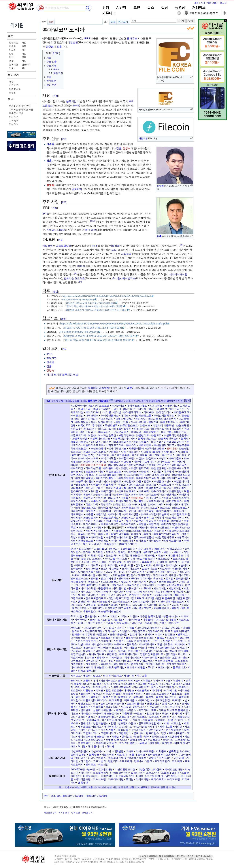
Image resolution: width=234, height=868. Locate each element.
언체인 (158, 471)
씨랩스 (132, 710)
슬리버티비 (112, 707)
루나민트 (97, 425)
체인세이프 (126, 727)
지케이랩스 (116, 657)
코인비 (132, 511)
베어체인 (113, 565)
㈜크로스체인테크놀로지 (155, 514)
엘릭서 (92, 717)
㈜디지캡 (141, 419)
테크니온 (129, 676)
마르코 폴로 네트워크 (177, 631)
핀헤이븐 (154, 743)
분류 (46, 796)
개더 (95, 681)
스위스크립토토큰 (86, 641)
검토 (129, 388)
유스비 (87, 495)
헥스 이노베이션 (92, 544)
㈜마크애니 (89, 429)
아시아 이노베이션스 (118, 572)
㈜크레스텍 (115, 514)
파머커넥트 (77, 667)
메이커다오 (171, 690)
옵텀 (170, 720)
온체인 (169, 578)
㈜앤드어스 (130, 471)
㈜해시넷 (128, 541)
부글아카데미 (171, 616)
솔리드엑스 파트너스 (112, 704)
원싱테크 (93, 582)
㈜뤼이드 (145, 425)
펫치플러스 (154, 740)
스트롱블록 (97, 707)
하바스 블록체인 (87, 671)
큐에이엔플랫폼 (164, 661)
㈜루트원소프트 (129, 425)
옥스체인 (158, 578)
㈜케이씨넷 (172, 504)
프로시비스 (164, 667)
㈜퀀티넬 (101, 514)
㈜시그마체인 (108, 458)
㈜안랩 (125, 468)
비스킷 (107, 442)
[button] (188, 401)
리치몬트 (161, 751)
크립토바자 (77, 664)
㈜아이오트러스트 (159, 465)
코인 (137, 8)
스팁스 (156, 641)
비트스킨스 (146, 700)
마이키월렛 (135, 552)
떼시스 (177, 684)
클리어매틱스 (121, 664)
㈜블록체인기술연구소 (177, 435)
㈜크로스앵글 (131, 514)
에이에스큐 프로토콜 (110, 648)
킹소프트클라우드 (96, 598)
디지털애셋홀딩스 (148, 684)
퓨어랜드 (126, 605)
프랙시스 (168, 740)
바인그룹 (166, 432)
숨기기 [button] (56, 53)
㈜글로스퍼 (84, 409)
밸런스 (97, 694)
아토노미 (139, 713)
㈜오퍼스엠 (183, 485)
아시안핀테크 (133, 620)
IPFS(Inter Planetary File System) (78, 299)
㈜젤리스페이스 (80, 501)
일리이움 (171, 654)
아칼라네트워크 (117, 758)
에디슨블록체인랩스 (124, 575)
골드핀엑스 (91, 616)
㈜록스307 (84, 425)
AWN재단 (76, 628)
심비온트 (86, 710)
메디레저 (157, 690)
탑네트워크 (138, 598)
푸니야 (152, 667)
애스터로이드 (147, 644)
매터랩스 (129, 690)
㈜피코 (147, 534)
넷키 (131, 681)
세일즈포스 (84, 704)
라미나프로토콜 (145, 751)
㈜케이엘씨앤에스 (108, 508)
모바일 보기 (87, 813)
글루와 (122, 681)
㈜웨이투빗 (180, 488)
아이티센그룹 (93, 468)
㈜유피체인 (137, 495)
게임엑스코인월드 (137, 406)
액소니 (166, 713)
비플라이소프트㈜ (93, 445)
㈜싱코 (163, 458)
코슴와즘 (165, 657)
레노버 (162, 555)
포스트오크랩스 (94, 740)
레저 (107, 631)
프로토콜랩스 (64, 246)
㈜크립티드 (127, 518)
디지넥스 (111, 552)
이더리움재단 (83, 779)
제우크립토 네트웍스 (90, 727)
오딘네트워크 (136, 485)
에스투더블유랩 (161, 475)
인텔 (113, 723)
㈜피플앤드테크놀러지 (166, 534)
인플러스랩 (133, 585)
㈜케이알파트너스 (86, 508)
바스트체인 (164, 559)
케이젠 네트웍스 (112, 676)
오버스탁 (154, 717)
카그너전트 (141, 727)
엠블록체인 (110, 485)
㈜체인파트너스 (122, 504)
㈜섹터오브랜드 (155, 448)
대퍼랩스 (97, 684)
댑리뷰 (87, 552)
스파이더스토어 (131, 569)
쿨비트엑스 (181, 595)
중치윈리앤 (120, 588)
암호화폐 (26, 65)
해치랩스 (141, 541)
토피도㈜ (151, 521)
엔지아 (136, 720)
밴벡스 (107, 694)
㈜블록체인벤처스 (100, 439)
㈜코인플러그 (164, 511)
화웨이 (175, 608)
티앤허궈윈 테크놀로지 (171, 602)
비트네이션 (108, 755)
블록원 (150, 697)
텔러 (147, 737)
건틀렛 (87, 681)
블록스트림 (110, 697)
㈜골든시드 (171, 406)
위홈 (186, 491)
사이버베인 (81, 620)
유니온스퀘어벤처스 (124, 278)
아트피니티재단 (125, 776)
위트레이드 (147, 651)
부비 (104, 562)
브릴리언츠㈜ (126, 435)
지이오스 (86, 592)
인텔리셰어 (118, 585)
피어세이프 (140, 605)
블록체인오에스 (147, 439)
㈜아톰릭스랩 (111, 468)
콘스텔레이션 (174, 730)
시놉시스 (117, 620)
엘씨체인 (124, 578)
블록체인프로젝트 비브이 (140, 638)
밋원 (132, 559)
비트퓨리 (118, 638)
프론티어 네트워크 (106, 743)
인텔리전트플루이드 (152, 654)
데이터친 (98, 552)
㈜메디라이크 (141, 429)
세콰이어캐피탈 (178, 274)
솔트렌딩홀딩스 (135, 704)
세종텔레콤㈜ (136, 448)
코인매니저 (120, 511)
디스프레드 (107, 419)
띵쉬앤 (122, 552)
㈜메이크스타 (174, 429)
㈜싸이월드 (175, 458)
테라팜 (150, 598)
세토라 (87, 676)
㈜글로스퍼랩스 (102, 409)
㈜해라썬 (116, 541)
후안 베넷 (90, 230)
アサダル (181, 856)
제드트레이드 (96, 623)
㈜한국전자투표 (165, 537)
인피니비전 (148, 585)
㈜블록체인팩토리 (168, 439)
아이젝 (108, 644)
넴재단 (91, 769)
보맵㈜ (92, 435)
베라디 (139, 694)
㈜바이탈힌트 (151, 432)
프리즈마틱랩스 (128, 743)
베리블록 (128, 694)
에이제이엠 (144, 575)
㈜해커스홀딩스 (172, 541)
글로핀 (117, 409)
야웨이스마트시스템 (84, 575)
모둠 (112, 634)
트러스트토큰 (159, 737)
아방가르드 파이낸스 (90, 644)
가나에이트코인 (93, 628)
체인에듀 (106, 504)
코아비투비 (105, 511)
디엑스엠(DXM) (124, 419)
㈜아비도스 (163, 462)
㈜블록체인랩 (80, 439)
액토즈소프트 (114, 471)
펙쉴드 (115, 605)
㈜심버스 (151, 458)
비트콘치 (80, 565)
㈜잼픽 (167, 498)
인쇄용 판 (14, 117)
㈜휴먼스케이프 (128, 544)
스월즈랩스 (153, 704)
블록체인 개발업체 (99, 388)
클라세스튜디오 (145, 518)
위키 (106, 8)
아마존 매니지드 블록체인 (173, 710)
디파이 (81, 266)
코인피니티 (92, 661)
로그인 (223, 3)
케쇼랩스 (86, 761)
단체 (11, 57)
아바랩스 (86, 713)
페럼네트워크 (137, 740)
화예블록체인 (161, 608)
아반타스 (80, 758)
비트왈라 (106, 638)
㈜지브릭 (108, 501)
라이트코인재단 (174, 769)
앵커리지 (177, 713)
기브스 (120, 628)
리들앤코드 (139, 631)
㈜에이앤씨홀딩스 (106, 478)
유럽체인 (112, 654)
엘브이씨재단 (108, 578)
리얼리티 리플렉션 (163, 425)
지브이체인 (160, 588)
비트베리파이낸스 (174, 442)
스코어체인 (105, 641)
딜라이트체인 (106, 422)
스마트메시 (77, 569)
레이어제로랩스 (168, 687)
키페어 (160, 518)
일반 (24, 68)
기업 (24, 54)
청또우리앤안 (163, 592)
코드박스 (165, 508)
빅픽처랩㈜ (145, 445)
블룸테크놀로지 (80, 442)
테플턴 (116, 737)
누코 (168, 681)
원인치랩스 (172, 776)
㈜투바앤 (176, 521)
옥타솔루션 (77, 488)
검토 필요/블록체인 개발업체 (67, 796)
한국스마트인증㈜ (144, 537)
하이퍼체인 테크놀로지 (118, 608)
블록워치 (138, 697)
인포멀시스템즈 (127, 723)
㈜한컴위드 (102, 541)
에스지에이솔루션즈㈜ (137, 475)
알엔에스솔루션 (137, 758)
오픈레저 (76, 651)
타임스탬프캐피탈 (119, 598)
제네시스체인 (181, 498)
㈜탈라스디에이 (175, 518)
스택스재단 (152, 773)
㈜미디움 (136, 432)
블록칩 (161, 638)
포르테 (79, 740)
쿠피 (111, 661)
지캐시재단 (99, 779)
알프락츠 (132, 644)
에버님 (82, 717)
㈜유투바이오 (121, 495)
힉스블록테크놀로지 (110, 611)
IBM (73, 681)
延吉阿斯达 (169, 856)
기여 (203, 3)
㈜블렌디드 (142, 435)
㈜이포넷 (113, 498)
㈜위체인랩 (175, 491)
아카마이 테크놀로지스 (106, 713)
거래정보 (199, 8)
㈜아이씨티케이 (117, 465)
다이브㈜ (149, 412)
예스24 (122, 485)
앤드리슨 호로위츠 (74, 278)
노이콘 (107, 412)
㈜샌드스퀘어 (98, 448)
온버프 (99, 488)
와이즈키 (101, 651)
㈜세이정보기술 (117, 448)
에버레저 (180, 644)
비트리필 (93, 638)
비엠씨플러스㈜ (122, 442)
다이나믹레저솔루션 (148, 628)
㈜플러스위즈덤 (87, 534)
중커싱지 (133, 588)
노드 (114, 250)
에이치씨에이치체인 (165, 575)
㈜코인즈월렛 (146, 511)
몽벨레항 (122, 634)
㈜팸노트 (165, 527)
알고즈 (97, 676)
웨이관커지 (140, 582)
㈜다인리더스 (164, 412)
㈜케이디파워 (156, 504)
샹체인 (139, 565)
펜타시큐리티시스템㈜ (98, 531)
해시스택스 (161, 623)
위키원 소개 (64, 813)
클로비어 (139, 733)
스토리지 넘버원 (110, 569)
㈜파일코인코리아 (114, 527)
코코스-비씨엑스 (117, 595)
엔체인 (153, 648)
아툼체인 (127, 713)
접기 (188, 400)
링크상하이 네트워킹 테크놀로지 (124, 555)
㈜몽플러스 (105, 432)
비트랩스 (174, 562)
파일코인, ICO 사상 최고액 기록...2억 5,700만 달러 (90, 303)
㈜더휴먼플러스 (110, 416)
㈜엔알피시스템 (133, 481)
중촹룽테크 (105, 588)
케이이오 (93, 595)
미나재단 (86, 773)
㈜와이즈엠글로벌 (116, 488)
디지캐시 (165, 684)
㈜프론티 (159, 531)
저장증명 (126, 254)
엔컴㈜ (148, 481)
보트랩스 (170, 634)
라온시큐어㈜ (138, 422)
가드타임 (109, 628)
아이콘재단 (107, 776)
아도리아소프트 (147, 710)
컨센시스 (93, 730)
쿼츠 (186, 730)
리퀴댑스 (76, 676)
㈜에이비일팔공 (84, 478)
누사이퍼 (158, 681)
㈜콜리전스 (180, 511)
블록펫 (185, 439)
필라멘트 (167, 743)
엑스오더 (184, 575)
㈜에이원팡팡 (126, 478)
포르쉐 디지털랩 (136, 667)
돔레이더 (77, 631)
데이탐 (125, 416)
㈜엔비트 (116, 481)
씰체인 (99, 572)
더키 (108, 751)
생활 (11, 61)
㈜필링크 (83, 537)
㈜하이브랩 (97, 537)
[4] (75, 273)
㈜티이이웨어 (129, 524)
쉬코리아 (133, 452)
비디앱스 (96, 442)
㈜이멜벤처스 (169, 495)
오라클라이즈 (167, 648)
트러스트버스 (91, 524)
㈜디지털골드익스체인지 (162, 419)
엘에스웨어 (82, 485)
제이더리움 (110, 727)
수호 (124, 452)
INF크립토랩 (102, 406)
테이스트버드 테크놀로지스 (94, 737)
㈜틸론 (142, 524)
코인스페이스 (156, 730)
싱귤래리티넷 (180, 569)
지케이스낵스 (132, 657)
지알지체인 (175, 588)
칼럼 (165, 8)
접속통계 (218, 859)
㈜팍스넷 (132, 527)
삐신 (123, 565)
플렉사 (143, 743)
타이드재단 (142, 779)
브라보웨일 (115, 562)
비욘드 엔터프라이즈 (95, 700)
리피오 (99, 690)
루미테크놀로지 (152, 552)
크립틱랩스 (125, 733)
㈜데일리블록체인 (164, 416)
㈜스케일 (154, 455)
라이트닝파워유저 (121, 687)
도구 (11, 99)
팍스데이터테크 (148, 527)
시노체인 (165, 569)
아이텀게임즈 (179, 465)
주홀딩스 (96, 501)
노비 (138, 681)
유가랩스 (180, 720)
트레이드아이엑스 (177, 664)
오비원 (165, 717)
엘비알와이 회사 (107, 717)
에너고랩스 (104, 575)
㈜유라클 (76, 495)
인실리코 (104, 585)
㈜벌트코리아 (78, 435)
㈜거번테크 (118, 406)
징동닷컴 (118, 592)
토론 (197, 3)
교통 (24, 46)
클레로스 (106, 664)
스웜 (165, 704)
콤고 (103, 661)
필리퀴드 (91, 764)
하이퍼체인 (96, 608)
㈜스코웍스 (168, 455)
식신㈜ (140, 458)
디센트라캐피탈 (94, 631)
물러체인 (86, 694)
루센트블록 (111, 425)
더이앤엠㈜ (92, 416)
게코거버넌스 (108, 681)
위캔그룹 (133, 651)
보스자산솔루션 (107, 435)
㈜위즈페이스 (159, 491)
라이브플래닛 (83, 687)
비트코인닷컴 (162, 700)
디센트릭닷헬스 (80, 751)
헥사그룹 (142, 676)
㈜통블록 (164, 521)
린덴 (101, 555)
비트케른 (172, 638)
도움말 (12, 93)
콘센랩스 (134, 595)
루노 (115, 631)
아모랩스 (126, 462)
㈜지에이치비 (156, 501)
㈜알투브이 (175, 468)
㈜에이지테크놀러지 (148, 478)
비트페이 (177, 700)
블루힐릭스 (148, 562)
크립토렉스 (182, 661)
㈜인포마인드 (154, 498)
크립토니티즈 (108, 733)
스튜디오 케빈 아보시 (138, 641)
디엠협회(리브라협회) (150, 769)
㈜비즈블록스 (141, 442)
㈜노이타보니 (93, 412)
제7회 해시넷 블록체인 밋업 (62, 375)
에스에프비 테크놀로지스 (116, 720)
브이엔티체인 (132, 562)
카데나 (153, 727)
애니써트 (185, 572)
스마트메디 (103, 455)
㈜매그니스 (105, 429)
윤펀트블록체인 (168, 582)
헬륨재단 (83, 783)
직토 (88, 504)
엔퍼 (169, 481)
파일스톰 (91, 605)
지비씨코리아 (124, 501)
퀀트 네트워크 (124, 661)
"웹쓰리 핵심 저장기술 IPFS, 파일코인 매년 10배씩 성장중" (94, 306)
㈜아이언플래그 (137, 465)
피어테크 (136, 534)
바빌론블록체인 (146, 559)
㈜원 (141, 488)
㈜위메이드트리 (127, 491)
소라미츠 (95, 620)
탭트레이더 (137, 664)
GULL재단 (77, 616)
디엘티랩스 (129, 684)
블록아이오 (124, 697)
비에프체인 (116, 700)
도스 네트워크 (112, 684)
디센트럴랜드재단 (125, 769)
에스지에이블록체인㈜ (109, 475)
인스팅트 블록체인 (86, 585)
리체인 (92, 555)
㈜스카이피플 (139, 455)
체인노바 (178, 592)
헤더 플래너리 (96, 746)
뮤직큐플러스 (121, 432)
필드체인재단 (80, 608)
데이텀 (187, 628)
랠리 (154, 687)
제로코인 (176, 723)
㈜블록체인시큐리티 (124, 439)
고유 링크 (14, 121)
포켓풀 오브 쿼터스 (117, 740)
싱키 (73, 572)
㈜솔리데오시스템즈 (95, 452)
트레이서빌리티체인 (144, 602)
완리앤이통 (182, 578)
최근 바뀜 (14, 85)
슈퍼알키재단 (126, 458)
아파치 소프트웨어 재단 (150, 776)
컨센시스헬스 (108, 730)
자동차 (12, 46)
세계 (24, 50)
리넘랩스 (125, 631)
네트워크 (114, 246)
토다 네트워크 (177, 733)
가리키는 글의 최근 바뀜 (21, 110)
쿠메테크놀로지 (163, 595)
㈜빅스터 (131, 445)
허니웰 (82, 746)
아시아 (12, 50)
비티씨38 (93, 565)
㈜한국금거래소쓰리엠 (118, 537)
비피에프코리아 (115, 445)
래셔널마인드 (141, 687)
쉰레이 (185, 565)
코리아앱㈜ (77, 511)
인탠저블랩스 (101, 723)
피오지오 (164, 605)
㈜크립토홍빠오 (110, 518)
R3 (79, 681)
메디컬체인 (88, 634)
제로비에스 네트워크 (82, 657)
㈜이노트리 (152, 495)
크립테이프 (77, 598)
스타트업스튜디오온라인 (162, 755)
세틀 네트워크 (137, 755)
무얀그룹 (110, 559)
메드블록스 (143, 690)
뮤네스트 (122, 559)
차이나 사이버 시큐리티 (139, 592)
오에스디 (182, 648)
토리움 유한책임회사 (118, 623)
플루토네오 (179, 667)
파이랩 (98, 527)
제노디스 (183, 654)
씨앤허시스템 (86, 572)
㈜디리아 (80, 419)
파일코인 (143, 138)
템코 (129, 521)
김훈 (159, 236)
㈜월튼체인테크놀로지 (159, 488)
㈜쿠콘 (89, 514)
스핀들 (106, 620)
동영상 (180, 8)
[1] (91, 221)
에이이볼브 (131, 648)
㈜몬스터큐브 (88, 432)
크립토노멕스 (91, 733)
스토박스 (118, 641)
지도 (24, 61)
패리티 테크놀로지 (96, 667)
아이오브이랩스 (97, 758)
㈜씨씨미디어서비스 (95, 462)
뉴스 (151, 8)
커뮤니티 (109, 13)
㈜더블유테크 (181, 412)
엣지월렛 (148, 720)
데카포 (130, 751)
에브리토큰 (89, 648)
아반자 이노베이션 (144, 462)
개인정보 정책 (50, 813)
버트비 (159, 634)
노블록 (131, 628)
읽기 (106, 22)
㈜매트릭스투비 (122, 429)
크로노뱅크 (99, 761)
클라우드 (132, 38)
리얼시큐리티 (155, 631)
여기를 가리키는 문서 (20, 106)
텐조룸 (138, 737)
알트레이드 (153, 713)
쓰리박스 (180, 641)
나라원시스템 (155, 856)
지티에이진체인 (102, 592)
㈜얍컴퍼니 (145, 471)
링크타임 (150, 555)
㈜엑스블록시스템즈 (82, 481)
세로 (148, 565)
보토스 (95, 562)
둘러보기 (13, 75)
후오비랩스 (89, 611)
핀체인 (186, 605)
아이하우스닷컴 (156, 572)
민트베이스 (136, 634)
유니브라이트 (97, 654)
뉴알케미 (178, 681)
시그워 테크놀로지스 (133, 707)
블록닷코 (94, 755)
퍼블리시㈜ (178, 527)
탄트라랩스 (152, 733)
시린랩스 (168, 641)
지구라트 (146, 588)
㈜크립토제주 (91, 518)
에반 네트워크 (165, 644)
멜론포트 (102, 634)
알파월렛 (171, 620)
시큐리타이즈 (154, 707)
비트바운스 (131, 700)
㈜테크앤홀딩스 (115, 521)
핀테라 (148, 623)
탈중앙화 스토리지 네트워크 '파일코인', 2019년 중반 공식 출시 (96, 310)
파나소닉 (137, 623)
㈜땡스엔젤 (122, 422)
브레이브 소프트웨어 (157, 694)
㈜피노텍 (103, 534)
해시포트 (174, 623)
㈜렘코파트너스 (169, 422)
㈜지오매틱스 (174, 501)
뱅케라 (149, 634)
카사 (136, 504)
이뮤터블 (179, 758)
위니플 (95, 491)
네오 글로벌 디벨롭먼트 (151, 549)
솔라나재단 (137, 773)
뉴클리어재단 (175, 549)
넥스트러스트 (177, 409)
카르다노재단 (116, 779)
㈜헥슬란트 (110, 544)
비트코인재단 (121, 773)
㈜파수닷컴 (85, 527)
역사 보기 (123, 22)
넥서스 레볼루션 (158, 409)
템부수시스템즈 (143, 761)
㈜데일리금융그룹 (141, 416)
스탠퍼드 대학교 (56, 230)
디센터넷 (93, 419)
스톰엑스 (83, 707)
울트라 (122, 651)
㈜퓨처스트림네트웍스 (139, 531)
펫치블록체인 (117, 667)
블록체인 (14, 65)
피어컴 (152, 605)
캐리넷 (178, 727)
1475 (73, 549)
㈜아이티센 (77, 468)
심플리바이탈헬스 (103, 710)
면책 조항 (76, 813)
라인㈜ (134, 616)
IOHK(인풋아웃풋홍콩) (170, 585)
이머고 (82, 623)
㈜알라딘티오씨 (140, 468)
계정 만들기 (213, 3)
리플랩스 (88, 690)
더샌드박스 (97, 751)
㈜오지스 (151, 485)
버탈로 (117, 694)
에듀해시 (169, 471)
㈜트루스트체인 (110, 524)
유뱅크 (152, 758)
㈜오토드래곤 (166, 485)
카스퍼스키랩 (150, 657)
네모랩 (142, 409)
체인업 (82, 595)
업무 (24, 57)
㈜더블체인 (77, 416)
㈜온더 (89, 488)
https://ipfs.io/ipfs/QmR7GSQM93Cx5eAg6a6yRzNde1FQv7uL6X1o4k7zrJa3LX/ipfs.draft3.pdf (107, 296)
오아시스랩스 (139, 717)
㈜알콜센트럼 (159, 468)
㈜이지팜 (101, 498)
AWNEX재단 (78, 769)
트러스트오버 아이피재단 (165, 779)
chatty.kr (207, 856)
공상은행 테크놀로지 (106, 549)
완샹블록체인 (78, 582)
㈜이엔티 (88, 498)
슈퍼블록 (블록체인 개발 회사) (158, 452)
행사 (168, 787)
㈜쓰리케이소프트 (88, 458)
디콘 (93, 422)
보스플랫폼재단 (102, 773)
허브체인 (103, 764)
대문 (11, 36)
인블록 (124, 498)
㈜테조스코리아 (95, 521)
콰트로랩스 (77, 514)
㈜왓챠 (132, 488)
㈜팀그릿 (154, 524)
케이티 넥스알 (149, 508)
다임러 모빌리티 (171, 628)
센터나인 (172, 448)
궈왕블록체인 (128, 549)
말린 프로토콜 (114, 690)
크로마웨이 (92, 664)
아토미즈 (119, 644)
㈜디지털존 (82, 422)
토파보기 (139, 521)
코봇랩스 (91, 511)
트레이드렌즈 (162, 761)
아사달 (143, 856)
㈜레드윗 (76, 429)
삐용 (131, 565)
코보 (103, 595)
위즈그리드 (165, 758)
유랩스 (152, 582)
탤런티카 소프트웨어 (120, 761)
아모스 (74, 713)
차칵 (96, 504)
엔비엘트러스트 (80, 578)
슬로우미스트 (150, 569)
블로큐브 (177, 694)
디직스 (124, 616)
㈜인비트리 (137, 498)
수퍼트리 (114, 452)
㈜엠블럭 (96, 485)
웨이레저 (126, 582)
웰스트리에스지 (80, 491)
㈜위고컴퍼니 (108, 491)
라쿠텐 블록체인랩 (150, 616)
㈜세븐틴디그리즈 (164, 445)
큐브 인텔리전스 (143, 661)
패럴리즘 (103, 605)
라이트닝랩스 (101, 687)
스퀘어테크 (92, 569)
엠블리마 (124, 717)
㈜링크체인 (183, 425)
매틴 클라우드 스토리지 (89, 559)
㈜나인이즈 (130, 409)
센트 (96, 704)
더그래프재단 (105, 769)
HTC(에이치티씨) (141, 578)
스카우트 (174, 704)
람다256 (153, 422)
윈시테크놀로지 (110, 582)
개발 (24, 43)
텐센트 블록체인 (166, 598)
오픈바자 (160, 720)
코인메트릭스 (138, 730)
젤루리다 (102, 657)
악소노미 (172, 572)
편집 (113, 22)
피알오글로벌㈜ (120, 534)
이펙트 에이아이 (129, 654)
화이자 (110, 746)
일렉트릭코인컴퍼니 (150, 723)
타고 (198, 856)
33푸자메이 (85, 549)
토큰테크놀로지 (121, 602)
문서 (44, 22)
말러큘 (76, 634)
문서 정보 (14, 124)
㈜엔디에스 (102, 481)
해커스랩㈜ (155, 541)
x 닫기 (225, 20)
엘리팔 (95, 578)
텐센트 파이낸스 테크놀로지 (94, 602)
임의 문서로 (15, 89)
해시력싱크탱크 (142, 608)
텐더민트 (127, 737)
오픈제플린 (93, 720)
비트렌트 (80, 638)
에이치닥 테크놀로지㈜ (175, 478)
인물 (11, 68)
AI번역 (121, 8)
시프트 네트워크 (174, 707)
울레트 (112, 651)
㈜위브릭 (144, 491)
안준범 (160, 186)
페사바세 (177, 761)
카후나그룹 (166, 727)
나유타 (104, 616)
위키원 (190, 856)
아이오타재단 (91, 776)
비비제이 (162, 562)
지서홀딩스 (140, 501)
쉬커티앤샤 (172, 565)
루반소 (167, 552)
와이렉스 (88, 651)
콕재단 (130, 779)
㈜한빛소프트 (86, 541)
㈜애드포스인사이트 (92, 471)
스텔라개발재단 (170, 773)
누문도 (147, 681)
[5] (80, 282)
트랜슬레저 (176, 737)
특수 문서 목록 (16, 113)
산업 (11, 54)
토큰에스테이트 (155, 664)
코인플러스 (77, 661)
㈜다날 (117, 412)
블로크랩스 (82, 697)
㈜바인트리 (180, 432)
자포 (166, 723)
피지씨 (175, 605)
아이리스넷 (138, 572)
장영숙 (127, 148)
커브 (83, 730)
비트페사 (122, 755)
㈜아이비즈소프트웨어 (93, 465)
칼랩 (143, 504)
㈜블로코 (156, 435)
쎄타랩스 (121, 710)
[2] (94, 221)
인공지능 (14, 43)
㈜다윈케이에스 (132, 412)
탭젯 (164, 733)
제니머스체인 (88, 588)
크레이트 (76, 733)
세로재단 (158, 565)
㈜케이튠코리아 (130, 508)
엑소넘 (143, 648)
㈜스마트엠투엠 (120, 455)
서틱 (73, 704)
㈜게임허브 (156, 406)
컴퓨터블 (123, 730)
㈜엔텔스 (159, 481)
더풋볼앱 (118, 751)
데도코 (114, 616)
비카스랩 (156, 442)
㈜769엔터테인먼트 (82, 406)
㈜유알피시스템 (102, 495)
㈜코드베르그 (180, 508)
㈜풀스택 (119, 531)
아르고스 (114, 462)
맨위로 (226, 859)
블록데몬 (96, 697)
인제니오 (86, 723)
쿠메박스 (147, 595)
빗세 (103, 565)
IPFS (87, 38)
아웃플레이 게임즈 (153, 620)
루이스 (177, 552)
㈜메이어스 (158, 429)
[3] (181, 245)
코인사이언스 (180, 657)
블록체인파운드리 (166, 697)
